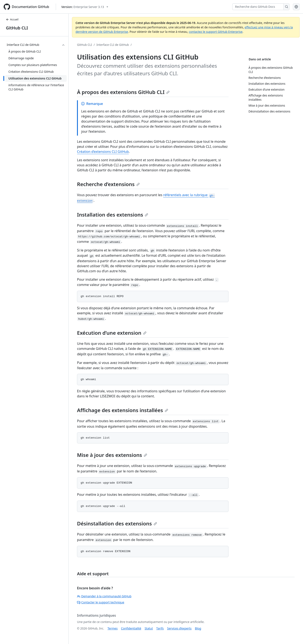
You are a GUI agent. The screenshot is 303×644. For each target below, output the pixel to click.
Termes (113, 628)
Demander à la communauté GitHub (104, 596)
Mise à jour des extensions (112, 455)
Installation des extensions (113, 215)
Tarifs (160, 628)
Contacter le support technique (101, 602)
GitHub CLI (17, 28)
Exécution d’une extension (112, 333)
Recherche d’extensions (108, 184)
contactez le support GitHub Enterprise (216, 32)
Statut (149, 628)
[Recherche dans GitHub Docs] (258, 7)
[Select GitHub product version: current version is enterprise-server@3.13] (85, 7)
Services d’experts (179, 628)
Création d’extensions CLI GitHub (103, 152)
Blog (198, 628)
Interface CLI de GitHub (113, 45)
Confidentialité (131, 628)
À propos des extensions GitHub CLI (123, 92)
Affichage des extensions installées (123, 410)
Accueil (12, 19)
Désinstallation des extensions (117, 523)
